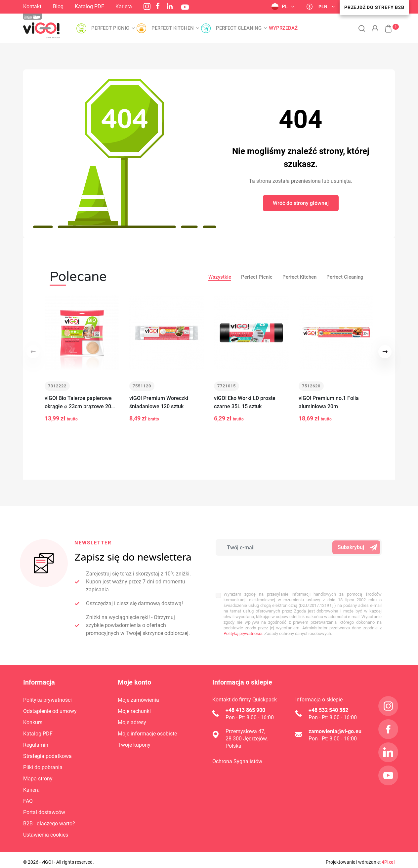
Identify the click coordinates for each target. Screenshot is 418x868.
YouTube (185, 7)
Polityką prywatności (243, 608)
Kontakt (32, 6)
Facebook (158, 6)
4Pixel (388, 858)
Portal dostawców (44, 808)
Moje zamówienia (138, 696)
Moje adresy (132, 718)
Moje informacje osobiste (147, 729)
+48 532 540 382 (328, 706)
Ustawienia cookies (46, 830)
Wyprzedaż (283, 28)
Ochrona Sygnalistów (237, 757)
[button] (385, 25)
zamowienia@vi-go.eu (335, 727)
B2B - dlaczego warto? (49, 819)
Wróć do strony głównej (301, 203)
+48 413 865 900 (245, 706)
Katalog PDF (89, 6)
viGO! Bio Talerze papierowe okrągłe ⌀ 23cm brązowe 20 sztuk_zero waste (78, 403)
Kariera (124, 6)
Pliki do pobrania (43, 763)
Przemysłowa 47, (245, 727)
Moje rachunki (134, 707)
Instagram (147, 6)
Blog (58, 6)
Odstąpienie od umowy (50, 707)
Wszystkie (220, 277)
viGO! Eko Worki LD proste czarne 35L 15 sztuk (245, 402)
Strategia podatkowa (47, 752)
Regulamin (36, 741)
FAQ (28, 797)
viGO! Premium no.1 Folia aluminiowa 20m (329, 402)
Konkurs (33, 718)
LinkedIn (170, 6)
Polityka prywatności (47, 696)
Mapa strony (38, 774)
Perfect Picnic (257, 277)
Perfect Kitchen (299, 277)
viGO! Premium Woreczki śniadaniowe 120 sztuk (159, 402)
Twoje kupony (134, 741)
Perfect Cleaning (345, 277)
